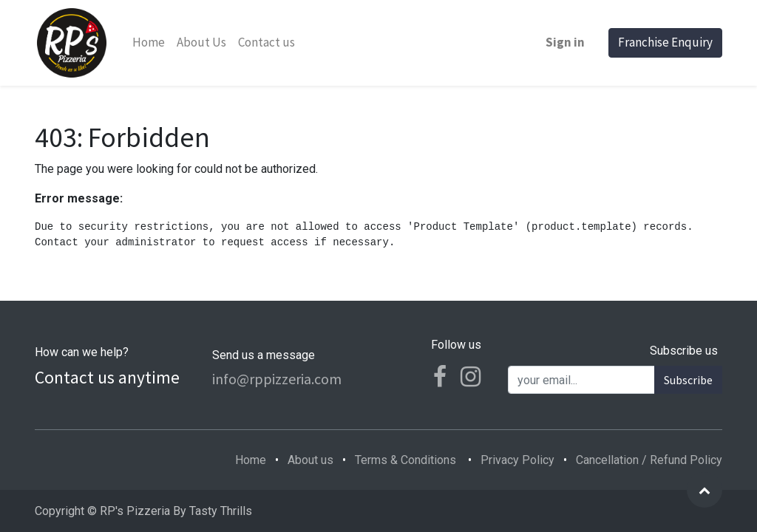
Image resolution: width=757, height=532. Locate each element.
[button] (705, 490)
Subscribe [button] (688, 380)
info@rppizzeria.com (277, 379)
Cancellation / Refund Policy (649, 460)
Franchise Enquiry (665, 42)
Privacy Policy (517, 460)
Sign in (565, 42)
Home (251, 460)
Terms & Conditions (405, 460)
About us (310, 460)
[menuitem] (149, 43)
